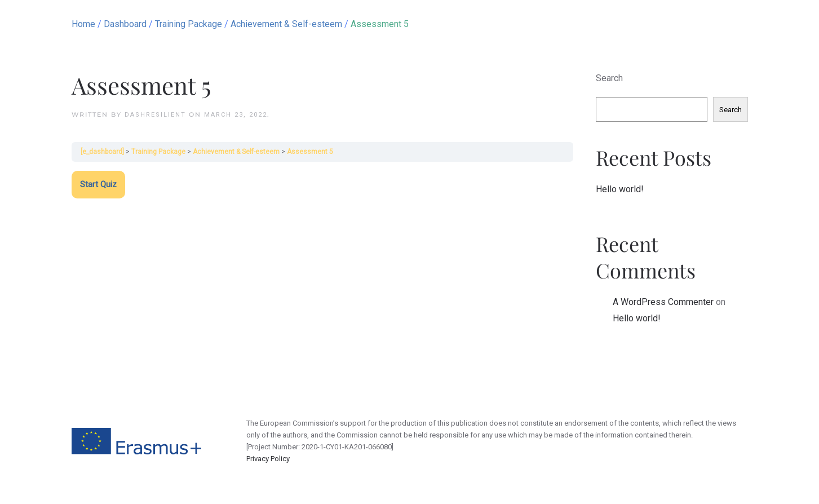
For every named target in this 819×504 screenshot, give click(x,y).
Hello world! (620, 189)
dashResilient (155, 115)
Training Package (158, 152)
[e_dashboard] (102, 152)
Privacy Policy (268, 459)
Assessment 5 (310, 152)
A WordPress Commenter (663, 302)
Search (609, 78)
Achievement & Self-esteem (236, 152)
